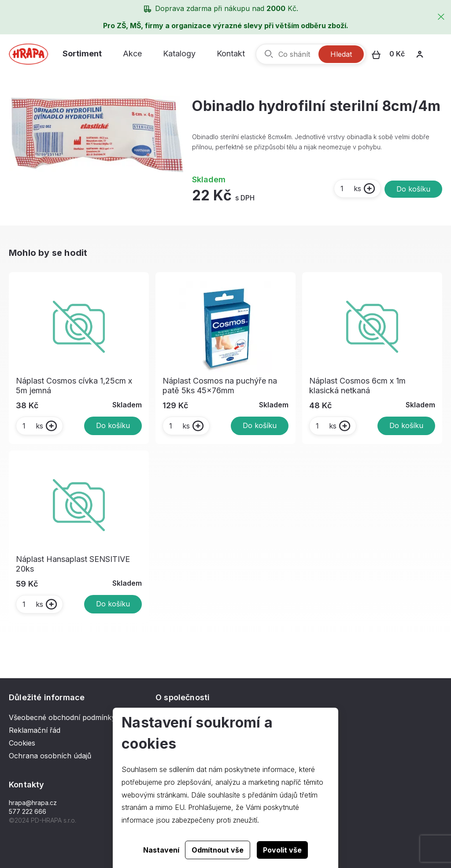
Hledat (341, 54)
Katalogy (179, 54)
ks (350, 188)
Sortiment (82, 54)
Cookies (22, 743)
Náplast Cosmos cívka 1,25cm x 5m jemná (74, 386)
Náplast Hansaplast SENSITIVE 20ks (73, 564)
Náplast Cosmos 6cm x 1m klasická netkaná (357, 386)
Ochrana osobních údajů (50, 756)
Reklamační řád (35, 730)
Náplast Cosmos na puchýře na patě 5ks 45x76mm (220, 386)
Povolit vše (282, 850)
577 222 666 (28, 811)
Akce (132, 54)
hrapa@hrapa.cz (33, 803)
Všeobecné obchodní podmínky (62, 717)
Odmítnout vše (218, 850)
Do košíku (413, 189)
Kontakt (231, 54)
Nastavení (161, 850)
